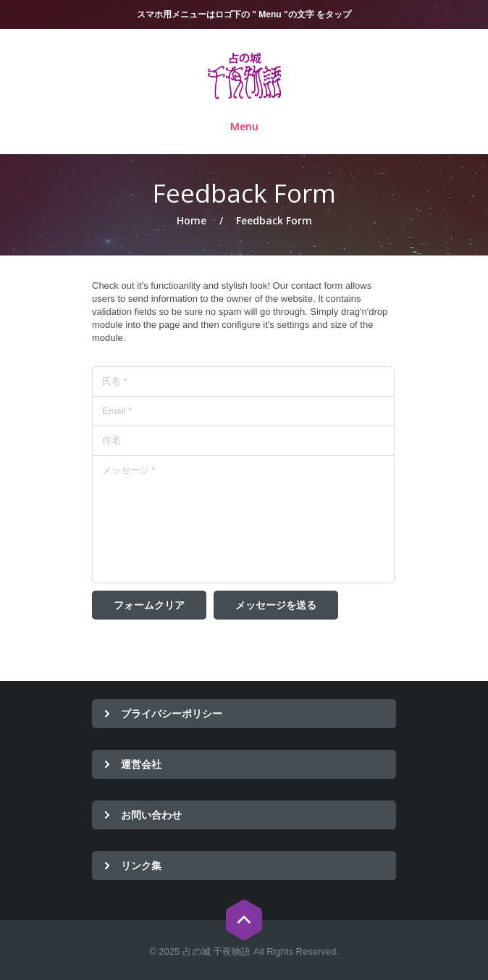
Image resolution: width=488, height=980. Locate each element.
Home (192, 220)
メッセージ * (243, 519)
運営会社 (141, 764)
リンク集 (141, 865)
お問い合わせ (151, 815)
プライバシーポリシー (172, 713)
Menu (244, 127)
